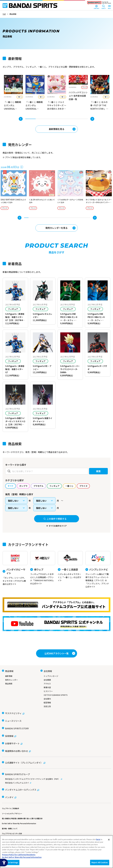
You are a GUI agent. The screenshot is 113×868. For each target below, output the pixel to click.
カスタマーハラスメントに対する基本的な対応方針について (23, 829)
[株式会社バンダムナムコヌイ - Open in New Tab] (56, 775)
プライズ (84, 87)
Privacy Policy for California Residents (19, 855)
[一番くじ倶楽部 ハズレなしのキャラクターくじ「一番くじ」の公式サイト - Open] (70, 567)
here (98, 839)
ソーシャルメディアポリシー (12, 804)
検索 (97, 471)
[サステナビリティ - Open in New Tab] (13, 713)
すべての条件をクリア (58, 526)
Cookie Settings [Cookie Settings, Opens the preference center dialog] (11, 862)
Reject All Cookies (100, 862)
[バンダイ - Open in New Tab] (9, 788)
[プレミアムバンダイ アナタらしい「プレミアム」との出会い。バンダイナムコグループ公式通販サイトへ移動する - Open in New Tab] (56, 606)
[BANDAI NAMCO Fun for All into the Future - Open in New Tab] (99, 3)
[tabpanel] (13, 93)
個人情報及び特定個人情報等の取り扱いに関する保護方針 (22, 809)
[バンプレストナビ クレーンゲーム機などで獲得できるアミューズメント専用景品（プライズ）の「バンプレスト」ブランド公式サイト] (98, 570)
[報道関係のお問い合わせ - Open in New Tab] (16, 746)
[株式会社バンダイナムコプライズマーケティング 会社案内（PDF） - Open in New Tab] (56, 771)
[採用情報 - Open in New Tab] (9, 733)
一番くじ (20, 97)
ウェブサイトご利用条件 (11, 799)
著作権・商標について (10, 819)
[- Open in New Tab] (13, 93)
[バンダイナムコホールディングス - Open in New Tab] (21, 782)
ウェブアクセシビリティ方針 (12, 824)
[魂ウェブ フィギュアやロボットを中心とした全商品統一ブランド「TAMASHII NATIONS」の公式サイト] (43, 569)
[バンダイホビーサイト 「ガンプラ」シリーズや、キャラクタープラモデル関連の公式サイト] (15, 569)
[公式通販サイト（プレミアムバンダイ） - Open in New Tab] (24, 757)
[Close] (109, 840)
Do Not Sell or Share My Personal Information (19, 814)
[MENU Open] (109, 7)
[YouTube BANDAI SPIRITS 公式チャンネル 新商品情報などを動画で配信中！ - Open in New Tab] (56, 625)
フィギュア (13, 309)
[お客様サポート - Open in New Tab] (12, 739)
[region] (56, 852)
